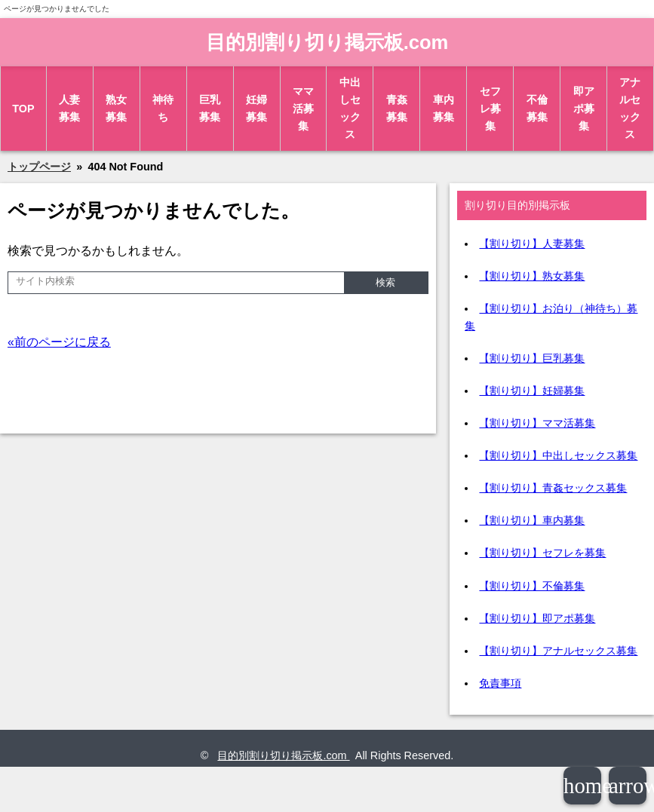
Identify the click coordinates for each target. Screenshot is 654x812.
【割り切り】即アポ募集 (537, 618)
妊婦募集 (256, 108)
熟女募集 (116, 108)
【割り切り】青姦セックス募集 (553, 488)
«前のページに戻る (59, 342)
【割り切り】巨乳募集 (532, 358)
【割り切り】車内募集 (532, 520)
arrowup (628, 786)
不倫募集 (537, 108)
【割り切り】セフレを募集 (542, 553)
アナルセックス (630, 108)
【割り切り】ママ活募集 (537, 423)
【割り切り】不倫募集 (532, 586)
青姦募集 (397, 108)
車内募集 (444, 108)
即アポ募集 (584, 109)
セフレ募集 (490, 109)
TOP (23, 109)
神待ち (163, 108)
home (582, 786)
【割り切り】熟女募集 (532, 276)
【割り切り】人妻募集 (532, 244)
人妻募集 (69, 108)
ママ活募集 (303, 109)
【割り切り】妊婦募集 (532, 391)
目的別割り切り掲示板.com (327, 42)
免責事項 (500, 683)
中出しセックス (350, 108)
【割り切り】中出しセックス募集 (558, 455)
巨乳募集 (210, 108)
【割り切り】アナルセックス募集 (558, 651)
